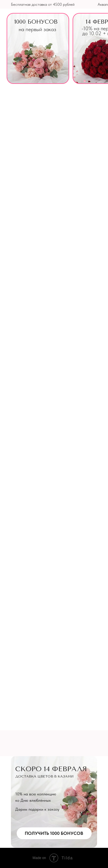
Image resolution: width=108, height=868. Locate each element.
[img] (38, 48)
